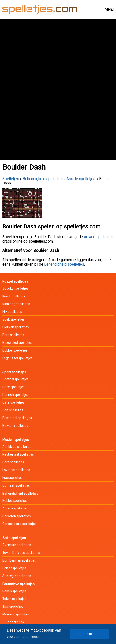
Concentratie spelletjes (19, 524)
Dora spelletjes (13, 462)
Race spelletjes (14, 387)
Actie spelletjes (14, 538)
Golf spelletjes (13, 410)
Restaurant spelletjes (18, 454)
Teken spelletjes (14, 599)
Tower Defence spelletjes (21, 553)
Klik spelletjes (12, 312)
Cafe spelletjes (13, 402)
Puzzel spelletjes (15, 281)
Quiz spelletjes (13, 622)
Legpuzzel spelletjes (17, 358)
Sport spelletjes (14, 372)
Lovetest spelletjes (16, 470)
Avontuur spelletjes (17, 545)
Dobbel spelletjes (15, 350)
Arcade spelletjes (81, 179)
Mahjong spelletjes (16, 304)
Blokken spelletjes (16, 327)
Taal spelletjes (13, 607)
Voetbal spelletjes (15, 379)
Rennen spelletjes (15, 395)
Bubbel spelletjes (15, 501)
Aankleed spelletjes (17, 447)
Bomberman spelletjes (19, 560)
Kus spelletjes (12, 478)
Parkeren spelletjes (17, 516)
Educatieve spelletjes (18, 584)
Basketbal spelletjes (17, 418)
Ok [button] (90, 634)
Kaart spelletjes (14, 296)
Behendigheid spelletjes (43, 179)
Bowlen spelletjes (15, 426)
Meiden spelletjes (16, 440)
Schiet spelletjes (14, 568)
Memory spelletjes (16, 614)
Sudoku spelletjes (15, 288)
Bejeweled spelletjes (17, 343)
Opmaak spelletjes (16, 485)
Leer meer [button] (31, 637)
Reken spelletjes (14, 591)
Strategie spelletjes (17, 576)
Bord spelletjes (13, 335)
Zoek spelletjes (14, 319)
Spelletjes (11, 179)
